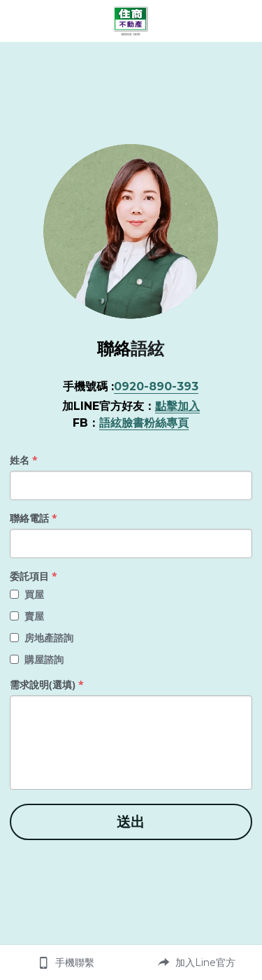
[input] (131, 485)
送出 (131, 822)
